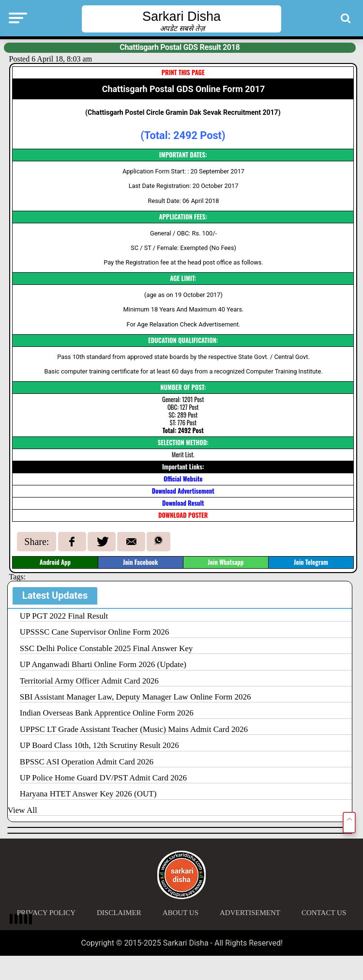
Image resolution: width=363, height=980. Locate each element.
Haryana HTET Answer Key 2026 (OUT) (88, 794)
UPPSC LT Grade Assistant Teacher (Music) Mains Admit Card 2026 (134, 729)
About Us (181, 913)
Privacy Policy (46, 913)
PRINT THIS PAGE (183, 72)
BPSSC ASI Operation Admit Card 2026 (87, 762)
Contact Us (324, 913)
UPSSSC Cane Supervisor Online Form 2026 (94, 632)
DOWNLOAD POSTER (183, 515)
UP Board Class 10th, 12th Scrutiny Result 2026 (99, 745)
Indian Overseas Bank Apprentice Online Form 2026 (107, 713)
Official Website (183, 479)
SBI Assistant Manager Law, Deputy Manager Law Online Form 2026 (136, 697)
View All (23, 810)
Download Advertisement (183, 491)
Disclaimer (119, 913)
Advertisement (250, 913)
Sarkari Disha (181, 16)
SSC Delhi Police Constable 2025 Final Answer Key (106, 648)
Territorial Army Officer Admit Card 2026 (89, 681)
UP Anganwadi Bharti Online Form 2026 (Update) (103, 664)
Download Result (183, 503)
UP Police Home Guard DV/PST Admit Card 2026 (103, 778)
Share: (37, 542)
